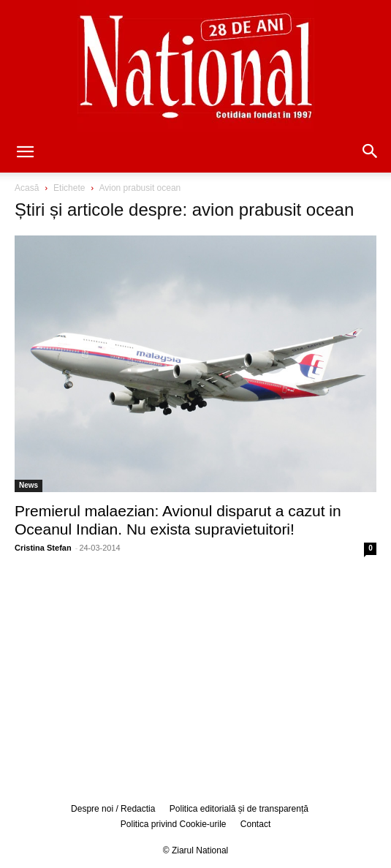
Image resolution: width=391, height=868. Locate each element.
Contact (255, 824)
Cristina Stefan (43, 548)
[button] (25, 153)
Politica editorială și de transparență (239, 809)
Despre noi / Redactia (113, 809)
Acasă (27, 188)
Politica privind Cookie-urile (174, 824)
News (29, 485)
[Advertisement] (196, 677)
